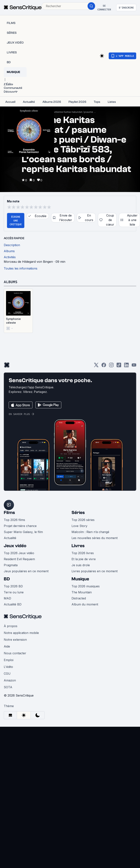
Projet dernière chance (20, 526)
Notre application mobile (21, 633)
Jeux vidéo (15, 546)
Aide (7, 646)
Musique (80, 579)
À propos (11, 626)
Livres (78, 546)
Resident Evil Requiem (19, 559)
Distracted (79, 598)
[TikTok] (119, 366)
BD (7, 579)
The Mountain (82, 592)
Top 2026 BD (13, 586)
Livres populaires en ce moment (95, 571)
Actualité (10, 538)
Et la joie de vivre (84, 559)
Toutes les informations (21, 268)
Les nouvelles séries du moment (95, 538)
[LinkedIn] (126, 366)
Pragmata (11, 565)
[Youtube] (134, 366)
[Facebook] (104, 366)
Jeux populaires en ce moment (26, 571)
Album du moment (85, 604)
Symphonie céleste (13, 321)
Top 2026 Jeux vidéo (19, 553)
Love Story (79, 526)
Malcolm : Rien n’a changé (90, 532)
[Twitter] (96, 366)
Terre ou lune (14, 592)
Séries (78, 513)
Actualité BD (13, 604)
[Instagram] (111, 366)
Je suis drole (81, 565)
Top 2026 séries (83, 520)
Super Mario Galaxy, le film (23, 532)
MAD (7, 598)
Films (9, 513)
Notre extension (15, 640)
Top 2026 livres (83, 553)
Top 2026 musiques (86, 586)
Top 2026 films (14, 520)
